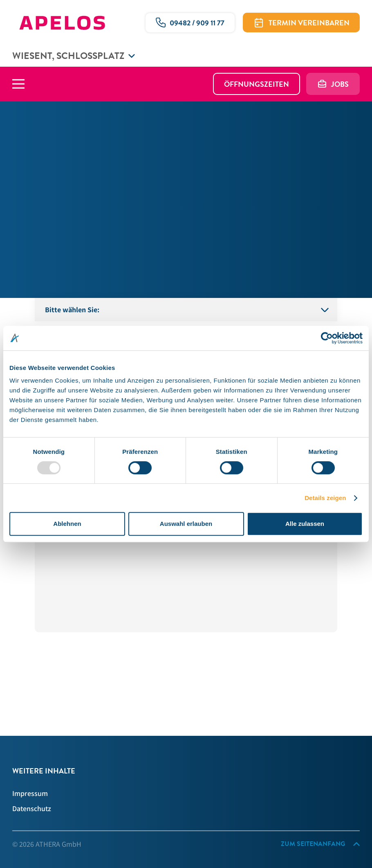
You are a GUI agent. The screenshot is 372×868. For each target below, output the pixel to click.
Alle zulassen (305, 524)
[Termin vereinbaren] (301, 23)
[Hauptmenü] (25, 84)
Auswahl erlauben (186, 524)
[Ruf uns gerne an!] (190, 23)
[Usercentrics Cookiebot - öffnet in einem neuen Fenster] (327, 338)
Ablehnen (67, 524)
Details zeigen (325, 498)
